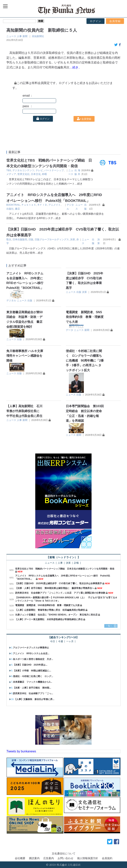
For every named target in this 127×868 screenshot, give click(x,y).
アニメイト (54, 205)
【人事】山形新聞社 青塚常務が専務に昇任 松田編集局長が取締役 (50, 610)
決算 (73, 239)
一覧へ (109, 626)
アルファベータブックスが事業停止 (31, 648)
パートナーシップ (54, 170)
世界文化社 (24, 174)
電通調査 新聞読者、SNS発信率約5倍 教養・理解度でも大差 (85, 317)
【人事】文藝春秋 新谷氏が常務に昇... (34, 699)
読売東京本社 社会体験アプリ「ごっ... (33, 693)
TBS (9, 170)
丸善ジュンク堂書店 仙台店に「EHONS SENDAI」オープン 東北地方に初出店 (56, 615)
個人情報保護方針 (88, 858)
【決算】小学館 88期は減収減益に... (32, 671)
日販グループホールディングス (52, 239)
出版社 (10, 209)
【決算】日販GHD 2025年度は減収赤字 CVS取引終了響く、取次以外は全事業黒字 (59, 583)
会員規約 (107, 858)
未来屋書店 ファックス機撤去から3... (33, 682)
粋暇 (44, 174)
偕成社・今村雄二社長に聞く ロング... (33, 676)
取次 (9, 239)
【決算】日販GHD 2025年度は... (30, 665)
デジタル (11, 300)
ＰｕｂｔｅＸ (29, 205)
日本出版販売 (20, 239)
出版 (30, 300)
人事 (19, 36)
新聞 (25, 36)
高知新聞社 (38, 36)
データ (70, 330)
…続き (79, 184)
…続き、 (75, 67)
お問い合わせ (65, 858)
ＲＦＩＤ (42, 205)
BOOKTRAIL (13, 205)
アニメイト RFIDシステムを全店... (31, 653)
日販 (31, 239)
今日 (53, 642)
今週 (61, 642)
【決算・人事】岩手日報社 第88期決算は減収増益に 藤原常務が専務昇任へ (55, 588)
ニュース (11, 36)
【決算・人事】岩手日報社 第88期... (32, 688)
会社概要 (20, 858)
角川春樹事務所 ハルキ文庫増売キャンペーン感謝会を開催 (25, 356)
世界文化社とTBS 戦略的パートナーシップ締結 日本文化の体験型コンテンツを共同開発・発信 (65, 569)
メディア (11, 174)
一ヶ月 (70, 642)
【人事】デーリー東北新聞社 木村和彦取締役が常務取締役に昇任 (49, 619)
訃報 (76, 563)
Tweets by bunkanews (21, 751)
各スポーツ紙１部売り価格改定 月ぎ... (33, 659)
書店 (17, 209)
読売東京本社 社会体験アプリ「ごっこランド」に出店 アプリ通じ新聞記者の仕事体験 (60, 593)
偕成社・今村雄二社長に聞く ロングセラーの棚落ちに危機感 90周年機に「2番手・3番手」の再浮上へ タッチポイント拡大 (85, 361)
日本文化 (36, 174)
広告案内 (49, 858)
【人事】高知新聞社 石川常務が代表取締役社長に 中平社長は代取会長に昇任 (24, 411)
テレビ (39, 170)
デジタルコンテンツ (23, 170)
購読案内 (34, 858)
